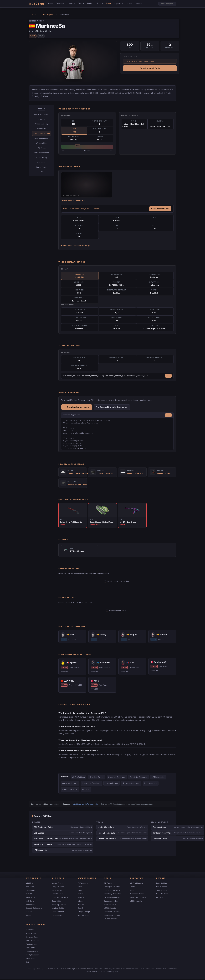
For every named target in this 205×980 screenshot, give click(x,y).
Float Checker (57, 894)
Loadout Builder (112, 783)
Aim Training (31, 933)
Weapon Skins (42, 143)
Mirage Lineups (84, 912)
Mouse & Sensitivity (42, 114)
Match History (42, 157)
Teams (133, 887)
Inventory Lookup (59, 905)
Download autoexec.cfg (77, 407)
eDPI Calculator (158, 777)
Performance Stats (42, 153)
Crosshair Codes (96, 777)
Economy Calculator (112, 890)
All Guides (30, 930)
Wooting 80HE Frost (136, 473)
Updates (139, 4)
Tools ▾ (100, 3)
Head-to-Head (162, 894)
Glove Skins (30, 897)
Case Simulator (58, 912)
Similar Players (42, 167)
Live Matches (162, 887)
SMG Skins (30, 901)
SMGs (80, 890)
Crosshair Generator (117, 777)
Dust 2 (80, 908)
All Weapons (83, 883)
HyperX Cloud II (164, 473)
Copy (168, 376)
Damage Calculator (112, 887)
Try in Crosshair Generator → (73, 200)
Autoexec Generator (131, 783)
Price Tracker (57, 890)
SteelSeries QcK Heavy (77, 484)
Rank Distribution (32, 940)
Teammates (42, 162)
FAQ (42, 172)
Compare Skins (58, 887)
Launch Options (110, 919)
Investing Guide (32, 951)
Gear (132, 890)
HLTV (87, 804)
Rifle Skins (30, 887)
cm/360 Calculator (70, 783)
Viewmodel (42, 129)
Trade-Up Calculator (60, 897)
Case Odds (56, 901)
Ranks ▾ (90, 3)
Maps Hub (82, 897)
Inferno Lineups (84, 915)
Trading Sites (57, 915)
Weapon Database (70, 789)
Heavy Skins (30, 905)
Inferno (81, 905)
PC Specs (42, 148)
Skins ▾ (81, 3)
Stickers (29, 912)
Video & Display (42, 124)
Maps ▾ (72, 3)
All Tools (86, 789)
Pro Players (48, 14)
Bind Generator (151, 783)
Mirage (81, 901)
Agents (28, 915)
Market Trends (58, 883)
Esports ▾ (119, 3)
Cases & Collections (34, 908)
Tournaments (162, 890)
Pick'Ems (160, 897)
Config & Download (42, 133)
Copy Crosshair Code (150, 68)
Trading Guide (31, 944)
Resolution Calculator (91, 783)
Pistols (80, 894)
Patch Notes (30, 958)
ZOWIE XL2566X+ (105, 473)
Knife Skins (30, 894)
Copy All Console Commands (112, 407)
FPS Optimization (32, 955)
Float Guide (30, 948)
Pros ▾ (109, 3)
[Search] (167, 4)
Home (51, 4)
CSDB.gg (36, 4)
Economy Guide (32, 937)
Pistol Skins (30, 890)
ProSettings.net (78, 804)
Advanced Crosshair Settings (76, 246)
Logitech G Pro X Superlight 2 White (83, 473)
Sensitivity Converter (139, 777)
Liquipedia (94, 804)
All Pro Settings (78, 777)
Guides (130, 4)
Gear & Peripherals (42, 138)
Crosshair (42, 119)
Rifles (80, 887)
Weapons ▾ (61, 3)
